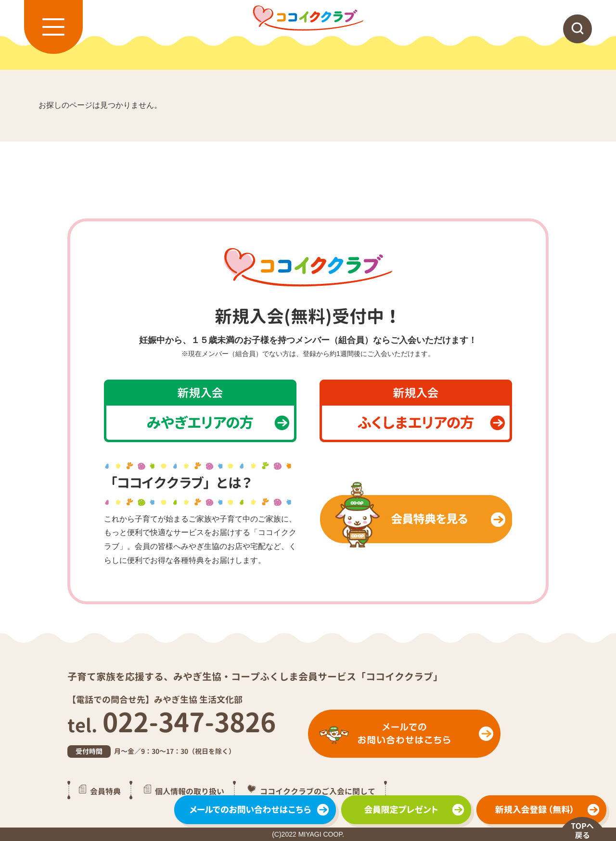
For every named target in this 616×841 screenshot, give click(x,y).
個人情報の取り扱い (190, 791)
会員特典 (105, 791)
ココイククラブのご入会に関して (318, 791)
